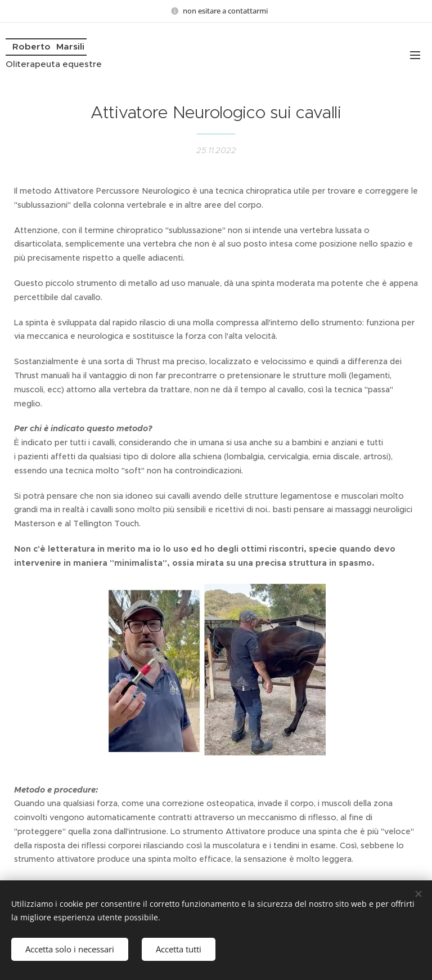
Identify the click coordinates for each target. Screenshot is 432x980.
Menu (415, 55)
